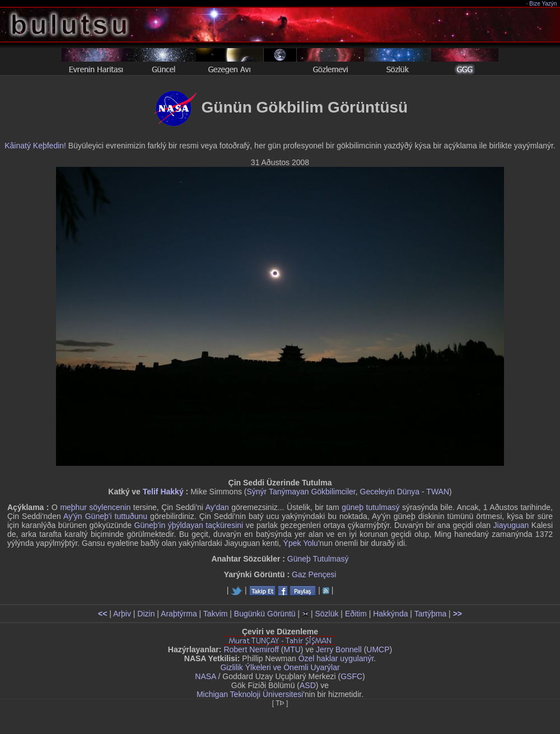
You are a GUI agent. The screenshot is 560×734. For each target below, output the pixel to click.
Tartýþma (431, 614)
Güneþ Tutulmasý (318, 559)
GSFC (351, 676)
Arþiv (122, 614)
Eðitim (356, 614)
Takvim (216, 614)
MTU (292, 649)
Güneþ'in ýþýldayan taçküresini (189, 525)
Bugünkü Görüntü (265, 614)
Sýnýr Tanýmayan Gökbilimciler (301, 492)
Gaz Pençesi (314, 574)
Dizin (146, 614)
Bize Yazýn (543, 4)
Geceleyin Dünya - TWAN (405, 492)
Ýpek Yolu (301, 543)
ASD (308, 685)
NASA (205, 676)
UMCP (378, 649)
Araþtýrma (179, 614)
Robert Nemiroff (251, 649)
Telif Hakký (163, 492)
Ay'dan (217, 507)
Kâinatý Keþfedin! (35, 146)
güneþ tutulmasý (370, 507)
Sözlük (326, 614)
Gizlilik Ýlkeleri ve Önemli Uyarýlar (280, 667)
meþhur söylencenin (95, 507)
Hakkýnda (390, 614)
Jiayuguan (511, 525)
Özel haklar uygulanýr (336, 658)
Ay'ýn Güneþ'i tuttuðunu (105, 516)
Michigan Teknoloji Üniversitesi (250, 694)
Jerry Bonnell (339, 649)
